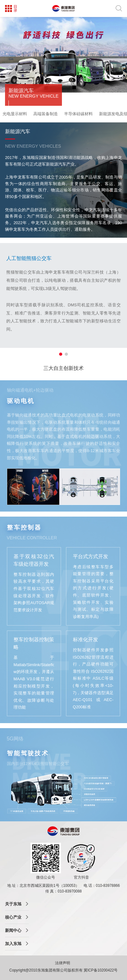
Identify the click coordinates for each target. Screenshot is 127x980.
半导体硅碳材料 (78, 114)
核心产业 (13, 917)
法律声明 (63, 963)
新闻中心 (13, 930)
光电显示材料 (15, 114)
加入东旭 (13, 944)
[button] (61, 354)
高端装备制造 (46, 114)
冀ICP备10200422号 (101, 970)
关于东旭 (13, 904)
